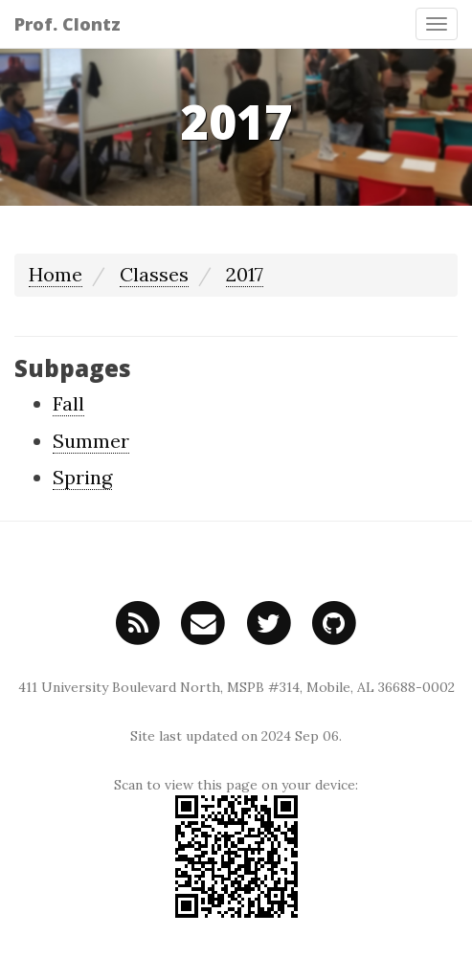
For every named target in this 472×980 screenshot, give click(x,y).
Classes (154, 274)
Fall (68, 403)
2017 (245, 274)
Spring (82, 477)
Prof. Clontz (67, 24)
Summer (91, 441)
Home (56, 274)
